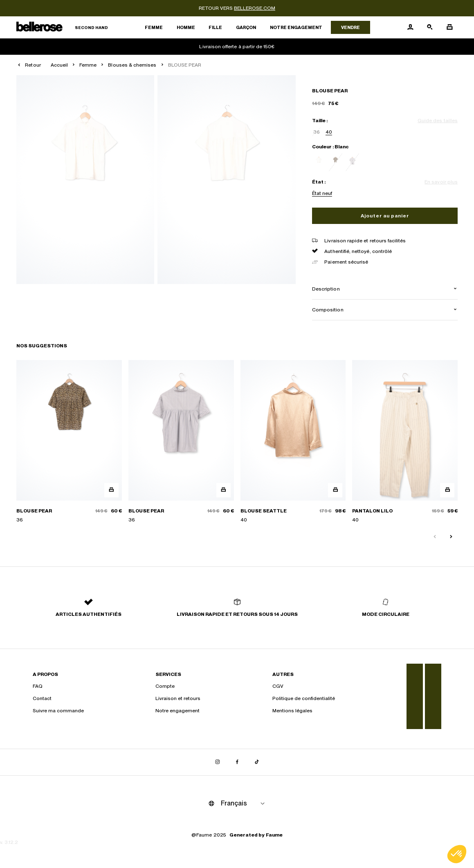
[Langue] (244, 803)
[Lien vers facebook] (237, 762)
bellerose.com (255, 8)
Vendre (350, 27)
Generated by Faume (256, 835)
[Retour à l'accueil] (62, 28)
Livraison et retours (178, 698)
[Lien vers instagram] (218, 762)
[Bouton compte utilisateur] (410, 27)
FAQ (38, 686)
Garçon (246, 27)
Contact (42, 698)
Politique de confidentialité (304, 698)
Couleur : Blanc (330, 147)
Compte (165, 686)
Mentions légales (292, 711)
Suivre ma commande (58, 711)
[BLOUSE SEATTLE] (293, 442)
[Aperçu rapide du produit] (111, 490)
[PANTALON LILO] (405, 442)
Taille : (320, 121)
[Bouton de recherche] (430, 27)
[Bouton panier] (449, 27)
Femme (154, 27)
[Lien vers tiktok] (257, 762)
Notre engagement (296, 27)
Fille (215, 27)
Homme (186, 27)
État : (319, 182)
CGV (278, 686)
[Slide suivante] (451, 537)
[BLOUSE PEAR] (69, 442)
